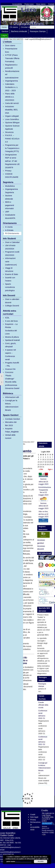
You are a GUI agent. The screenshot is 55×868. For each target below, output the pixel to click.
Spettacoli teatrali (12, 340)
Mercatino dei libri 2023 (11, 424)
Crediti (33, 815)
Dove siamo (41, 4)
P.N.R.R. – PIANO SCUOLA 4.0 (12, 139)
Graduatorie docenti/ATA (10, 216)
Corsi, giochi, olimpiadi (11, 345)
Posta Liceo (29, 4)
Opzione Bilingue (12, 123)
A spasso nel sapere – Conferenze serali (10, 355)
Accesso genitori (41, 541)
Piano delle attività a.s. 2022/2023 (10, 97)
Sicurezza (9, 132)
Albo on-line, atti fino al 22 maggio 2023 (43, 514)
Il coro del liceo (11, 321)
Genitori (5, 31)
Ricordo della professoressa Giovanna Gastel (12, 385)
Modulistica (10, 186)
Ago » (50, 469)
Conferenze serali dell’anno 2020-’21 (43, 714)
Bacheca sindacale (19, 31)
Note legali (34, 817)
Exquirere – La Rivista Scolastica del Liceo (11, 329)
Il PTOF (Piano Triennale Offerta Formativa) (12, 58)
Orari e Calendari (12, 242)
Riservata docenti (36, 7)
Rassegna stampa (42, 685)
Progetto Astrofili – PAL (12, 364)
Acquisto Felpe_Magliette (12, 430)
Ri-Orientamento (12, 233)
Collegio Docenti (12, 306)
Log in (4, 35)
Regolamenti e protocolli (11, 66)
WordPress (45, 833)
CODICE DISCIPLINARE (12, 176)
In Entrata (9, 230)
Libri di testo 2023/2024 (10, 247)
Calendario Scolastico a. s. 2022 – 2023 (11, 87)
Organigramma (11, 81)
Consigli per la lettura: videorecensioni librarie (12, 405)
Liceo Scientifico (12, 119)
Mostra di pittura (12, 337)
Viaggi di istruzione (9, 270)
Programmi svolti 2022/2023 (12, 253)
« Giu (41, 469)
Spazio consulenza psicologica (10, 287)
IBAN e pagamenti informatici (9, 205)
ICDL (7, 318)
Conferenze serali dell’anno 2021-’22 (43, 741)
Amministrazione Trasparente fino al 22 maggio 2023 (44, 491)
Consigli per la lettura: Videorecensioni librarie (44, 767)
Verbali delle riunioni (10, 437)
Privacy (8, 171)
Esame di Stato (12, 274)
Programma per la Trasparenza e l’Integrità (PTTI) (12, 148)
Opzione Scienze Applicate (12, 127)
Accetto (41, 861)
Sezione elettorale (9, 197)
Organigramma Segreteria (11, 191)
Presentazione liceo (11, 50)
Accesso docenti (41, 548)
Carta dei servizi (12, 103)
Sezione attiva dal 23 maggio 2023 (43, 479)
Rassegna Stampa (38, 31)
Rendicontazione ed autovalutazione (12, 74)
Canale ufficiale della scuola (43, 705)
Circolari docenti (28, 27)
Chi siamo (14, 27)
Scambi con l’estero (10, 279)
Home (4, 27)
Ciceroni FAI (10, 369)
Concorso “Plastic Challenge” (10, 375)
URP (7, 212)
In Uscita (9, 227)
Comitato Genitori (12, 419)
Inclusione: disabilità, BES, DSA (11, 110)
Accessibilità (17, 4)
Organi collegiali (12, 116)
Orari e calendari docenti (12, 301)
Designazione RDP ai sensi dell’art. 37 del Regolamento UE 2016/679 (12, 161)
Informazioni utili (12, 397)
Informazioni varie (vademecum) (11, 262)
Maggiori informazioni (23, 861)
